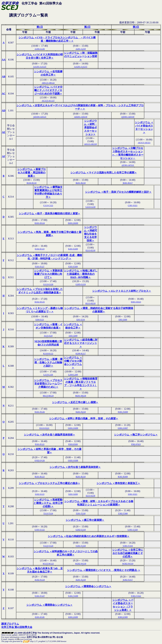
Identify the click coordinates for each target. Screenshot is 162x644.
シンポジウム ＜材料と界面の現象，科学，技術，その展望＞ (84, 418)
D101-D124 (40, 223)
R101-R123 (40, 477)
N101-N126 (40, 412)
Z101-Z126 (40, 617)
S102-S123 (40, 494)
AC (4, 94)
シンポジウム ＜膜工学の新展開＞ (85, 520)
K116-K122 (48, 353)
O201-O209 (73, 428)
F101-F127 (40, 266)
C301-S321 (133, 205)
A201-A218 (81, 49)
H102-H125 (40, 302)
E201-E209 (73, 249)
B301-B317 (128, 183)
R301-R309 (123, 477)
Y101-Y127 (40, 596)
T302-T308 (123, 513)
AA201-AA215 (81, 67)
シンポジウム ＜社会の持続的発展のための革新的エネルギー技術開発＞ (89, 536)
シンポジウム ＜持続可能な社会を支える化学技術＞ (90, 234)
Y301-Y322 (136, 596)
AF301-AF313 (128, 165)
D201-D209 (73, 223)
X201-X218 (81, 580)
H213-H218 (90, 303)
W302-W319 (128, 563)
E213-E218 (90, 250)
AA (4, 60)
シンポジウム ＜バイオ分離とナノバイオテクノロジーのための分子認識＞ (48, 90)
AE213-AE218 (90, 144)
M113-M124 (48, 396)
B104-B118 (31, 183)
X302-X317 (128, 580)
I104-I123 (40, 319)
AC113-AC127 (48, 101)
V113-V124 (48, 546)
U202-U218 (81, 530)
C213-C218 (90, 207)
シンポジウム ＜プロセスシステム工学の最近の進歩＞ (50, 483)
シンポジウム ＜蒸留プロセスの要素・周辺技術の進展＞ (31, 173)
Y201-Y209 (73, 596)
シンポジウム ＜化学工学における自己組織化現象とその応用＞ (128, 553)
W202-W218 (81, 563)
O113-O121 (44, 428)
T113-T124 (48, 513)
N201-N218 (81, 412)
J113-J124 (48, 336)
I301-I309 (123, 319)
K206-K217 (81, 353)
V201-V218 (81, 546)
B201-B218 (81, 183)
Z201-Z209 (73, 617)
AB (3, 77)
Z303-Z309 (123, 617)
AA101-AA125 (40, 67)
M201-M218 (81, 396)
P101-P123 (40, 444)
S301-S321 (133, 494)
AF (4, 156)
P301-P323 (136, 444)
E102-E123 (40, 249)
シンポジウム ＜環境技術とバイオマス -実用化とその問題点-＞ (104, 570)
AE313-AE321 (144, 143)
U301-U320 (133, 530)
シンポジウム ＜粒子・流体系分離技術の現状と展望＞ (50, 213)
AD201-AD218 (81, 117)
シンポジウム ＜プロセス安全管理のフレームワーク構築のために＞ (48, 384)
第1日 (40, 27)
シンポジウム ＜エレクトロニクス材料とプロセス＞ (122, 291)
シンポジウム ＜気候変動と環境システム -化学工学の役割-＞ (48, 503)
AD (4, 111)
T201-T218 (81, 513)
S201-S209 (73, 494)
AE (3, 132)
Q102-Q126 (40, 460)
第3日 (136, 27)
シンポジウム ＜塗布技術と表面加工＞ (118, 483)
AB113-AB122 (48, 83)
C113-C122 (48, 205)
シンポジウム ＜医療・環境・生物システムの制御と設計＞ (48, 362)
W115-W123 (48, 563)
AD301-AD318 (128, 117)
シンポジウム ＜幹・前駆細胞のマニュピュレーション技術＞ (81, 56)
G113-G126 (48, 284)
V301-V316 (128, 546)
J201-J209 (73, 336)
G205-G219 (81, 284)
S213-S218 (90, 496)
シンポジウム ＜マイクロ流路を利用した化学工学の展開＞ (104, 173)
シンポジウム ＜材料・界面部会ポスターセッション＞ (90, 127)
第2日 (87, 27)
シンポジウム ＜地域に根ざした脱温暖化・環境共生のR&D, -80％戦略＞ (81, 274)
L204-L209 (73, 375)
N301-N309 (123, 412)
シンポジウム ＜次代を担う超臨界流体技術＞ (50, 435)
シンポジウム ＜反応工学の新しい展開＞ (75, 402)
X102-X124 (40, 580)
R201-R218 (81, 477)
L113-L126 (48, 375)
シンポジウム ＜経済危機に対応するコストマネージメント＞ (81, 343)
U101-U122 (40, 530)
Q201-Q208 (73, 460)
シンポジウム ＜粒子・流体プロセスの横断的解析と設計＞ (118, 192)
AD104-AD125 (40, 117)
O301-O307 (123, 428)
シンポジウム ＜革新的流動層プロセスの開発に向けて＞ (48, 274)
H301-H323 (136, 302)
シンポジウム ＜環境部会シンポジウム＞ (88, 586)
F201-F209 (73, 266)
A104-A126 (40, 49)
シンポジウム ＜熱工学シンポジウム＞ (136, 435)
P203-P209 (73, 444)
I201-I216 (81, 319)
